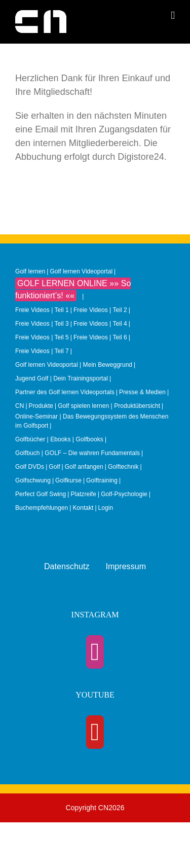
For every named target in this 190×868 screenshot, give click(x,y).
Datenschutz (67, 566)
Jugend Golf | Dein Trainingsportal (62, 378)
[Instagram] (95, 652)
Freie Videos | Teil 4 (100, 324)
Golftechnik (123, 467)
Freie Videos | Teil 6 (100, 337)
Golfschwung (33, 480)
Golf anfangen (84, 467)
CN (20, 406)
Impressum (126, 566)
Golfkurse (68, 480)
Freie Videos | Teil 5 (42, 337)
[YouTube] (95, 732)
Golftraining (102, 480)
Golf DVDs (30, 467)
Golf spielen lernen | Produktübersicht (109, 406)
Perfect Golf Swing (41, 494)
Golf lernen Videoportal (81, 271)
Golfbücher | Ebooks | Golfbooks (59, 439)
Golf (54, 467)
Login (106, 508)
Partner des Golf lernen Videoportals (65, 392)
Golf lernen (30, 271)
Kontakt (83, 508)
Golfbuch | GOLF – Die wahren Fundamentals (78, 453)
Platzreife (83, 494)
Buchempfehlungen (42, 508)
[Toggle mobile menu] (173, 15)
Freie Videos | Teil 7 (42, 351)
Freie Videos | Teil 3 (42, 324)
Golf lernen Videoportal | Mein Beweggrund (74, 365)
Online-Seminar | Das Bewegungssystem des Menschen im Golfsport (92, 421)
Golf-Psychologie (124, 494)
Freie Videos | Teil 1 (42, 310)
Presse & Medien (142, 392)
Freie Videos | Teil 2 (100, 310)
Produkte (41, 406)
